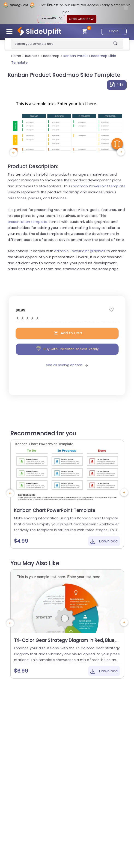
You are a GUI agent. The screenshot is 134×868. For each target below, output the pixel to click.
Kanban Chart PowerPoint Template (55, 510)
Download (104, 541)
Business (32, 56)
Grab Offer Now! (82, 19)
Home (16, 56)
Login (114, 31)
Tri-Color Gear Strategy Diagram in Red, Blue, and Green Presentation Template (65, 643)
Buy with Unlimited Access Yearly (67, 349)
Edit (117, 85)
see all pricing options (67, 365)
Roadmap (51, 56)
